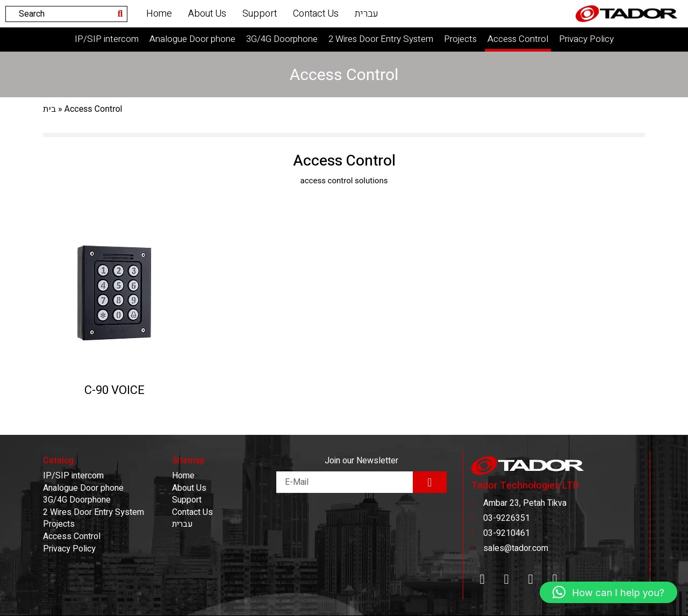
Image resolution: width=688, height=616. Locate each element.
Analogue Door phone (192, 39)
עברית (367, 14)
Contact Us (316, 14)
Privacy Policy (586, 39)
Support (260, 14)
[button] (608, 592)
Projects (460, 39)
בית (49, 109)
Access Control (518, 39)
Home (159, 14)
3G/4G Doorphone (282, 39)
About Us (207, 14)
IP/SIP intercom (107, 39)
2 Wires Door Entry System (381, 39)
